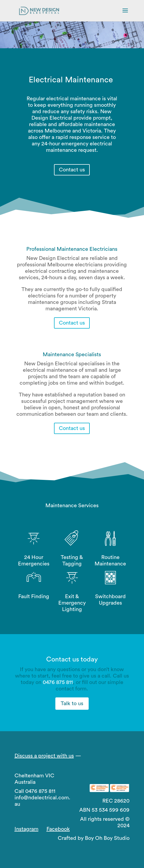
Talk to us (72, 704)
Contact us (72, 170)
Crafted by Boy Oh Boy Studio (94, 838)
